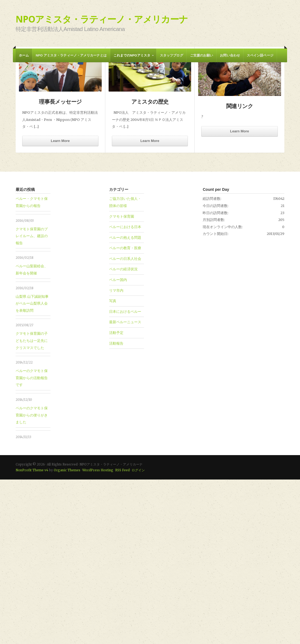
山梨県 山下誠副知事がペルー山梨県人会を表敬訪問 (32, 468)
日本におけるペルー (125, 476)
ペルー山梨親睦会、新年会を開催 (32, 434)
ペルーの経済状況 (123, 433)
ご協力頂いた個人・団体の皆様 (125, 367)
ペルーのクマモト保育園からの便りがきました (32, 579)
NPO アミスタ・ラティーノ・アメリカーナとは (71, 55)
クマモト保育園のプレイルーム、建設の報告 (32, 400)
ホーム (24, 55)
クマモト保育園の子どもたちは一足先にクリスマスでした (32, 505)
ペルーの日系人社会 (125, 423)
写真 (113, 465)
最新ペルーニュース (125, 486)
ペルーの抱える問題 (125, 402)
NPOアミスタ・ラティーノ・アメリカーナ (102, 19)
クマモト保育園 (122, 381)
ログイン (138, 635)
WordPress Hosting (98, 635)
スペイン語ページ (260, 55)
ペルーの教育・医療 (125, 412)
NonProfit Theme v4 (32, 635)
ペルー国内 (118, 444)
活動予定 (116, 497)
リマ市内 (116, 455)
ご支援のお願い (202, 55)
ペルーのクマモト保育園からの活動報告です (32, 542)
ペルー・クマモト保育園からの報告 (78, 187)
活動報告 (116, 508)
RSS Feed (122, 635)
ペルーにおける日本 (125, 391)
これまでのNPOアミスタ (132, 58)
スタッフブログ (172, 55)
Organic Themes (67, 635)
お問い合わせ (230, 55)
